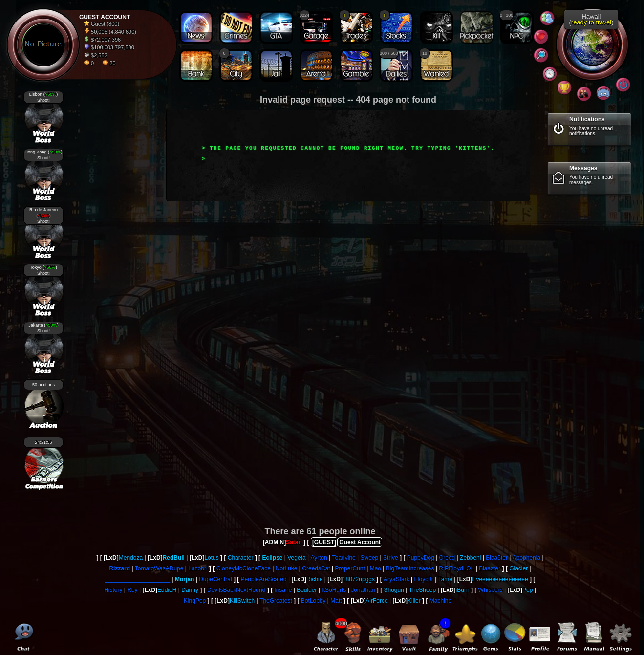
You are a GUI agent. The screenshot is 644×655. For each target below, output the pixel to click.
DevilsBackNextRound (236, 590)
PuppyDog (421, 558)
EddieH (167, 590)
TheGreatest (276, 601)
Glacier (518, 568)
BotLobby (313, 601)
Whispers (491, 590)
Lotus (211, 558)
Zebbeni (470, 558)
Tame (445, 579)
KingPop (195, 601)
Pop (527, 590)
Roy (132, 590)
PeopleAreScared (264, 579)
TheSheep (422, 590)
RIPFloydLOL (456, 568)
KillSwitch (242, 601)
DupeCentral (215, 579)
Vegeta (296, 558)
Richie (314, 579)
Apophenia (526, 558)
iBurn (463, 590)
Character (241, 558)
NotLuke (287, 568)
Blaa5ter (497, 558)
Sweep (370, 558)
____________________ (138, 579)
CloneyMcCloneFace (244, 568)
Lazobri (198, 568)
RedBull (174, 558)
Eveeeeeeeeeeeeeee (500, 579)
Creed (447, 558)
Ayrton (319, 558)
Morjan (184, 579)
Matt (336, 601)
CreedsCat (316, 568)
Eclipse (272, 558)
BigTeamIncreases (410, 568)
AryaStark (397, 579)
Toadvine (344, 558)
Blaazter (490, 568)
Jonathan (363, 590)
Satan (294, 542)
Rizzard (119, 568)
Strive (391, 558)
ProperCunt (350, 568)
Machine (440, 601)
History (113, 590)
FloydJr (423, 579)
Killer (414, 601)
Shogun (394, 590)
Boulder (307, 590)
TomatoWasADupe (159, 568)
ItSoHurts (334, 590)
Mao (376, 568)
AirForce (376, 601)
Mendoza (131, 558)
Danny (190, 590)
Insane (283, 590)
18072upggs (359, 579)
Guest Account (360, 542)
